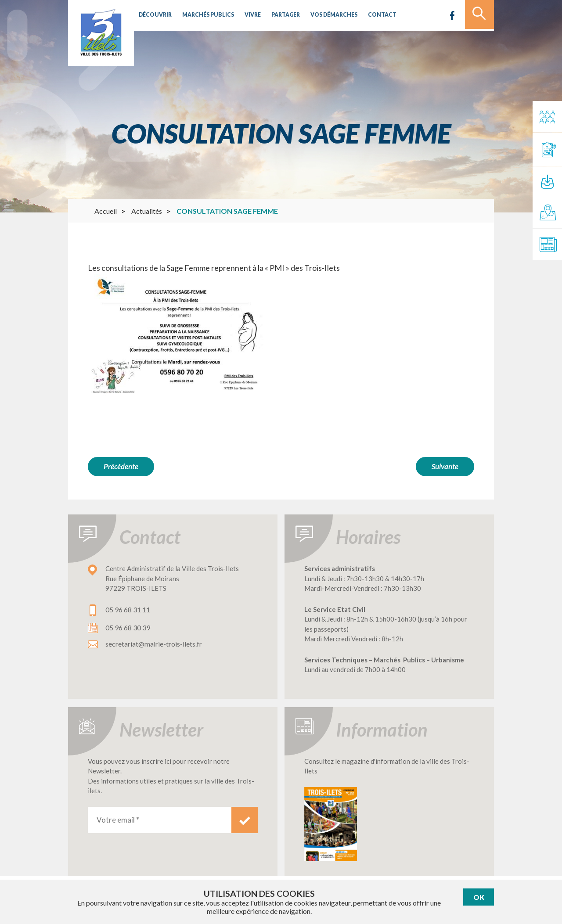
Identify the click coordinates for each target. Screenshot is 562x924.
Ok (479, 897)
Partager (275, 15)
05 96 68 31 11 (128, 608)
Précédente (121, 466)
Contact (365, 15)
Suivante (445, 466)
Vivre (244, 15)
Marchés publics (203, 15)
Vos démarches (320, 15)
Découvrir (153, 15)
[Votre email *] (160, 819)
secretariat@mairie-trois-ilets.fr (154, 642)
